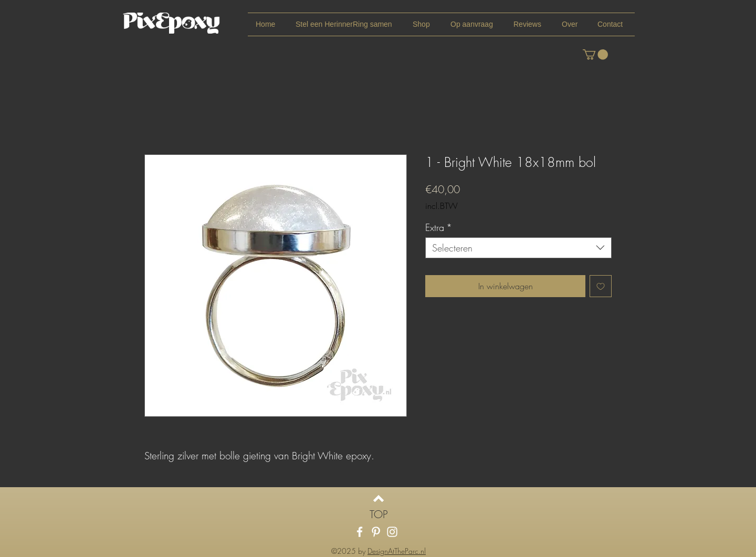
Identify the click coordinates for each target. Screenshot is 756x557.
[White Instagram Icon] (392, 532)
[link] (595, 55)
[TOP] (379, 514)
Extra (439, 227)
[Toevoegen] (601, 286)
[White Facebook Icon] (360, 532)
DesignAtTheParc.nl (397, 551)
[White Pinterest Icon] (376, 532)
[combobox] (518, 248)
